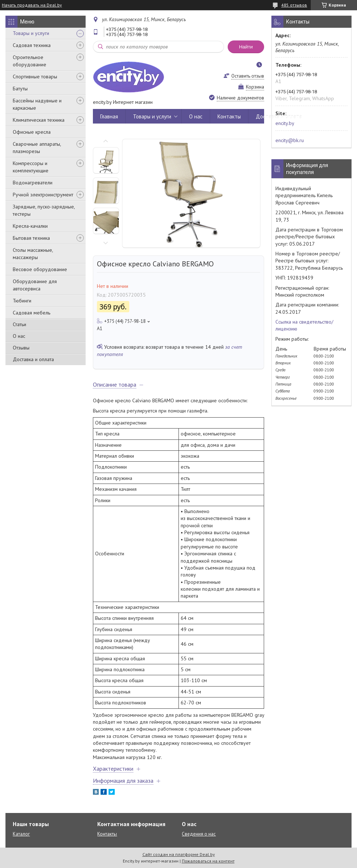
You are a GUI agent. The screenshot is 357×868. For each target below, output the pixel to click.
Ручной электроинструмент (43, 195)
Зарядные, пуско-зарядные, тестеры (44, 210)
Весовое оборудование (40, 269)
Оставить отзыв (248, 76)
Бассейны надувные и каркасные (37, 104)
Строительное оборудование (30, 61)
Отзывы (21, 348)
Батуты (20, 89)
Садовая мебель (32, 313)
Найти (246, 47)
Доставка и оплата (33, 359)
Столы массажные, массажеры (33, 254)
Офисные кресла (32, 132)
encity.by (285, 123)
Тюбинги (22, 301)
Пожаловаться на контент (208, 861)
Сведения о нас (199, 834)
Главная (109, 116)
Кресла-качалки (30, 226)
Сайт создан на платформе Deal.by (179, 854)
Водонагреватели (33, 183)
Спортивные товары (35, 77)
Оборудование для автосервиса (35, 285)
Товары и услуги (31, 33)
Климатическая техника (39, 120)
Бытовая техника (31, 238)
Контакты (229, 116)
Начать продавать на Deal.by (32, 5)
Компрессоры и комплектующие (31, 167)
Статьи (19, 324)
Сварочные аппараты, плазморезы (37, 148)
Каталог (21, 834)
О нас (19, 336)
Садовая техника (32, 45)
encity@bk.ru (290, 140)
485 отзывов (294, 5)
